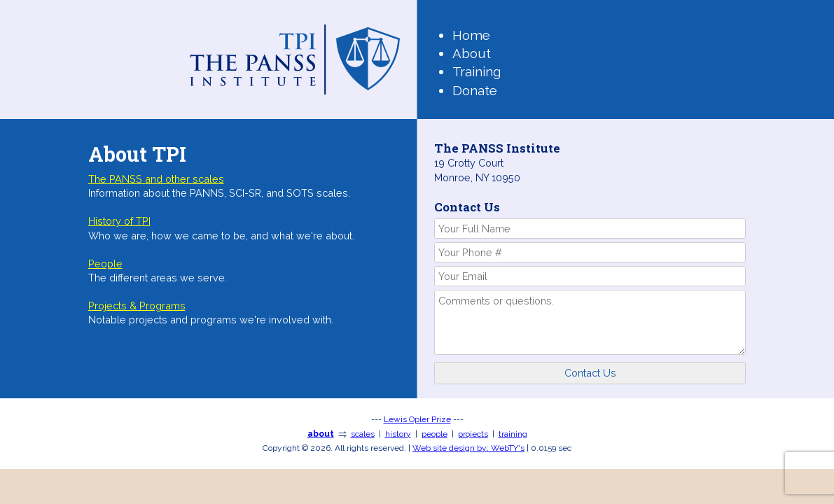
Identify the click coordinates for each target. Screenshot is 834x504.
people (435, 434)
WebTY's (468, 448)
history (398, 434)
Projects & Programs (137, 306)
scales (363, 434)
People (105, 264)
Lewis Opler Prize (417, 419)
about (321, 434)
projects (473, 434)
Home (471, 35)
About (472, 53)
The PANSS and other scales (156, 179)
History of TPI (119, 221)
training (513, 434)
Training (477, 71)
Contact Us (590, 373)
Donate (475, 90)
